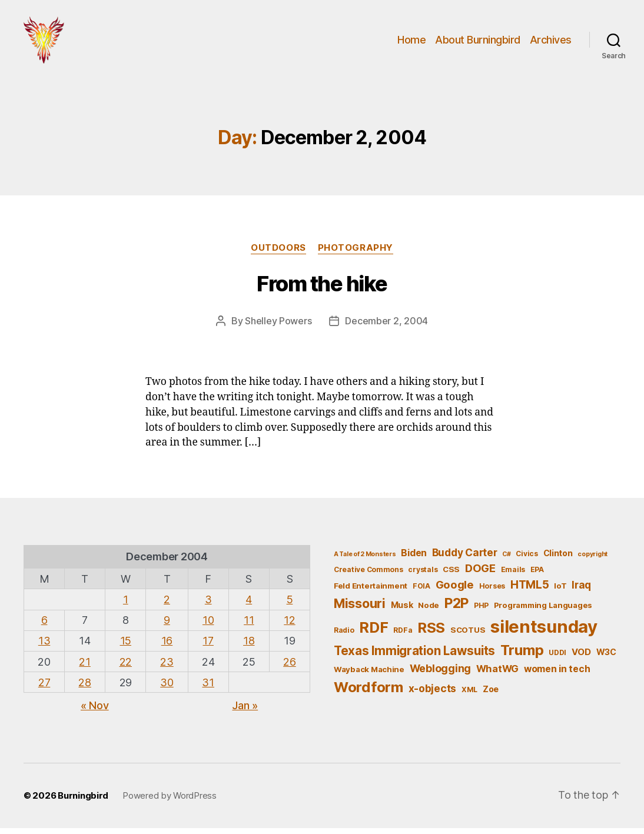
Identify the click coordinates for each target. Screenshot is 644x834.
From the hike (322, 290)
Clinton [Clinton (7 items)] (558, 559)
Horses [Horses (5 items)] (492, 592)
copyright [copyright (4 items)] (592, 560)
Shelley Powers (278, 327)
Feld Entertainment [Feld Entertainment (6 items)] (371, 592)
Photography (356, 254)
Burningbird (83, 801)
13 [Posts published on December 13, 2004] (44, 647)
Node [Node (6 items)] (429, 611)
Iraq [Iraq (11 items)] (581, 591)
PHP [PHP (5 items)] (481, 611)
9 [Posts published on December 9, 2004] (167, 626)
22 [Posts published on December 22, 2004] (126, 668)
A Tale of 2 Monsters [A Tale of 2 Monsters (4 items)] (365, 560)
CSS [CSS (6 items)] (451, 575)
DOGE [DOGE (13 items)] (480, 574)
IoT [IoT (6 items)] (560, 592)
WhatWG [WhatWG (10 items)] (497, 674)
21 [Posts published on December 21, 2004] (84, 668)
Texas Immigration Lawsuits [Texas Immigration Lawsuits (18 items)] (414, 657)
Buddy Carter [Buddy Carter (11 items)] (465, 558)
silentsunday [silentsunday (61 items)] (544, 632)
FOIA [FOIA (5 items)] (421, 592)
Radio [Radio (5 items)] (344, 636)
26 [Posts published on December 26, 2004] (289, 668)
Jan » (245, 711)
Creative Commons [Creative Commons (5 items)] (369, 575)
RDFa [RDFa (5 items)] (403, 636)
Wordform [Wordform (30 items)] (369, 693)
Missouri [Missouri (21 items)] (360, 609)
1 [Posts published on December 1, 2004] (126, 605)
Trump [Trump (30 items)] (522, 656)
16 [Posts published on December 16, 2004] (167, 647)
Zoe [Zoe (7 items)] (491, 695)
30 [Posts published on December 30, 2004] (167, 688)
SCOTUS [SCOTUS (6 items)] (468, 636)
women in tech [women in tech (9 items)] (557, 675)
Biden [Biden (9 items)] (414, 559)
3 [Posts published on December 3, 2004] (208, 605)
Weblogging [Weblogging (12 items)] (440, 674)
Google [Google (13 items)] (455, 590)
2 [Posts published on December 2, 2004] (167, 605)
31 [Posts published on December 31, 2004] (208, 688)
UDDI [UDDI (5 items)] (557, 658)
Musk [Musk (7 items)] (402, 611)
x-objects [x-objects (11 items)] (433, 694)
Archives (551, 43)
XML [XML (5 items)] (469, 695)
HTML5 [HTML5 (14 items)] (530, 591)
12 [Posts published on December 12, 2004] (289, 626)
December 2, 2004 (386, 327)
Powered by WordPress (170, 801)
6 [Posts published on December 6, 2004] (44, 626)
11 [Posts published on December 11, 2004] (249, 626)
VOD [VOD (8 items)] (581, 658)
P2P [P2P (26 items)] (457, 609)
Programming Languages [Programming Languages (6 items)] (543, 611)
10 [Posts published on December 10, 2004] (208, 626)
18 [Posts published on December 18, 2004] (249, 647)
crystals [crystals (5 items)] (423, 575)
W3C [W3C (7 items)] (606, 658)
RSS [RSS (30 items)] (431, 634)
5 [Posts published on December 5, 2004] (290, 605)
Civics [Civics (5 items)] (527, 559)
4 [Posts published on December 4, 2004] (249, 605)
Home (411, 43)
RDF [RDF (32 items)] (374, 633)
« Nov (95, 711)
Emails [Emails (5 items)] (513, 575)
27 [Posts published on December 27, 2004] (44, 688)
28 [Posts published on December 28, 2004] (84, 688)
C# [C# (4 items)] (506, 560)
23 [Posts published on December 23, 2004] (167, 668)
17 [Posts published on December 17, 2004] (208, 647)
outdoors (278, 254)
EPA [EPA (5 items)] (537, 575)
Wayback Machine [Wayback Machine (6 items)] (369, 675)
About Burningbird (478, 43)
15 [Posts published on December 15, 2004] (126, 647)
